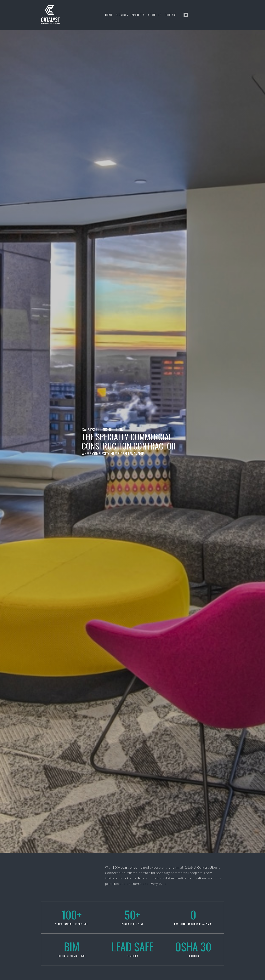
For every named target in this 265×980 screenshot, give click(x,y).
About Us (155, 15)
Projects (138, 15)
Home (109, 15)
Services (122, 15)
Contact (171, 15)
